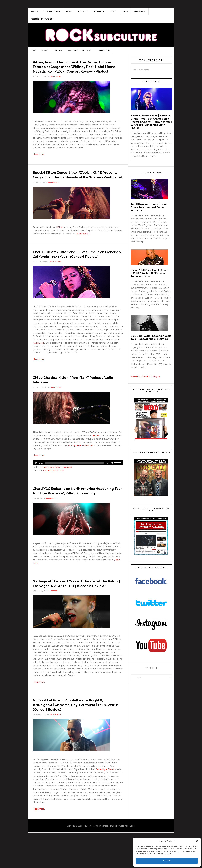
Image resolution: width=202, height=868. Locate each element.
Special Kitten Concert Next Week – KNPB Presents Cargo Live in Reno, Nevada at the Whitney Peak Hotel (73, 181)
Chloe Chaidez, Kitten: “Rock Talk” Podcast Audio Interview (70, 393)
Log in (133, 854)
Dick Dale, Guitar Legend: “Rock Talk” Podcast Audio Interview (151, 337)
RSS (62, 484)
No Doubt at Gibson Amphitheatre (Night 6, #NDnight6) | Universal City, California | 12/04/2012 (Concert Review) (73, 730)
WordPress (124, 854)
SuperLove (39, 357)
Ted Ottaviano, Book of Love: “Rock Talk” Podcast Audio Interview (149, 207)
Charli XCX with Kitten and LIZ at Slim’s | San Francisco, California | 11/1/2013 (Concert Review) (77, 265)
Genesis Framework (110, 854)
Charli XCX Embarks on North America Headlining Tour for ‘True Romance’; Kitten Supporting (75, 507)
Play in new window (51, 481)
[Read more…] (39, 159)
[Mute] (112, 477)
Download (67, 481)
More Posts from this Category (145, 377)
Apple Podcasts (51, 484)
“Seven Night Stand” (105, 797)
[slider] (74, 477)
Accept (167, 861)
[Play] (36, 477)
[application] (78, 477)
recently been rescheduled (80, 459)
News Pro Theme (91, 854)
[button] (197, 841)
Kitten (60, 236)
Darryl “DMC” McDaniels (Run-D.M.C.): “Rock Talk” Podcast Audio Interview (149, 273)
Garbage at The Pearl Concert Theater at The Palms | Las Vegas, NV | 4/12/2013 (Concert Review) (75, 604)
